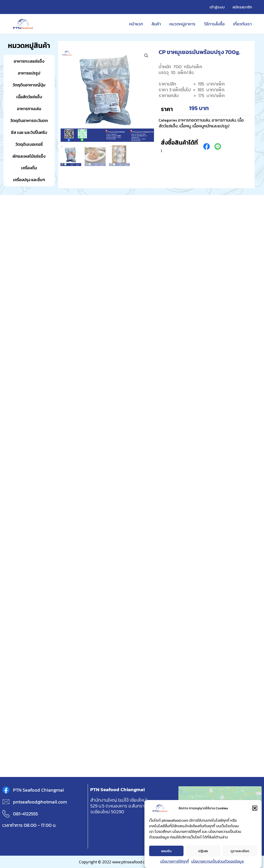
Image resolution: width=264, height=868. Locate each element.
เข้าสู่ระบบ (217, 7)
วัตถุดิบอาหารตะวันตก (29, 120)
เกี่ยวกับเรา (242, 24)
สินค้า (156, 24)
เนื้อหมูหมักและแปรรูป (211, 126)
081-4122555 (25, 814)
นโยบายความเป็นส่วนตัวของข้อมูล (217, 861)
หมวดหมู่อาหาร (183, 24)
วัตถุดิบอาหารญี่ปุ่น (29, 85)
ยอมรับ (166, 851)
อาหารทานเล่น (29, 109)
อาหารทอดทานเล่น (194, 120)
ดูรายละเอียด (240, 851)
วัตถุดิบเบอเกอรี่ (29, 144)
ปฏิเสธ (203, 851)
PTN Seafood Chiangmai (38, 790)
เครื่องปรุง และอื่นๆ (29, 180)
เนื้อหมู (185, 126)
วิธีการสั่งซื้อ (214, 24)
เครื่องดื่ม (29, 168)
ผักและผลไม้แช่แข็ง (29, 156)
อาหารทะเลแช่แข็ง (29, 61)
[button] (255, 808)
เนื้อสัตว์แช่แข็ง (29, 97)
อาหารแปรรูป (29, 73)
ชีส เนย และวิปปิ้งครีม (29, 132)
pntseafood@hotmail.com (40, 802)
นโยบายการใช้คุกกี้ (175, 861)
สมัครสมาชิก (242, 7)
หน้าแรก (136, 24)
